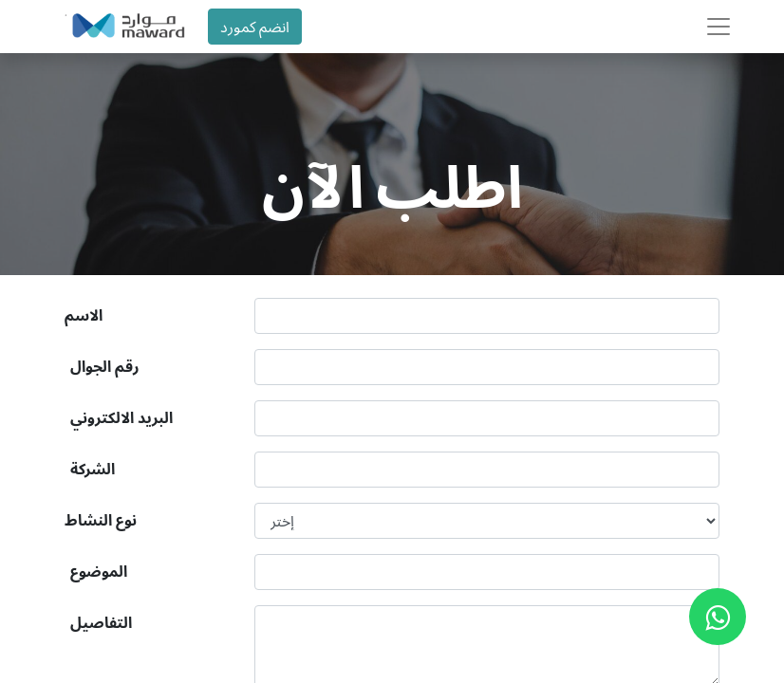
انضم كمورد (255, 27)
